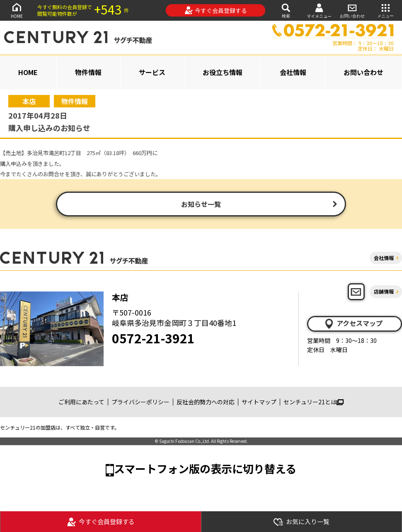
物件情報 (88, 72)
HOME (17, 10)
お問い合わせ (352, 10)
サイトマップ (259, 402)
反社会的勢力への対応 (206, 402)
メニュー (385, 10)
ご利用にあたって (81, 402)
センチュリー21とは (314, 402)
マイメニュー (319, 11)
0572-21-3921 (153, 338)
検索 (286, 10)
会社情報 (293, 72)
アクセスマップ (353, 323)
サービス (152, 72)
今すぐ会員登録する (216, 10)
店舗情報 (384, 291)
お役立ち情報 (223, 72)
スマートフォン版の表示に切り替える (205, 468)
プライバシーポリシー (140, 402)
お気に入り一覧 (301, 522)
